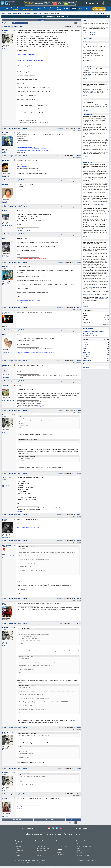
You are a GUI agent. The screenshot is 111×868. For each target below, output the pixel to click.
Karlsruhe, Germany (7, 225)
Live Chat (60, 4)
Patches (80, 844)
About (18, 844)
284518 (79, 794)
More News (86, 307)
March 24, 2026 (87, 67)
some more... (22, 304)
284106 (79, 26)
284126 (79, 262)
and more (85, 147)
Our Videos (20, 511)
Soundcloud (20, 808)
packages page (101, 299)
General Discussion (25, 13)
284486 (79, 768)
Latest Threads (51, 17)
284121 (79, 206)
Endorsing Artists (41, 851)
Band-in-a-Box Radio (43, 848)
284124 (79, 234)
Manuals (80, 848)
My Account (60, 852)
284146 (79, 330)
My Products (60, 855)
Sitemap (19, 855)
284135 (79, 308)
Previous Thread (20, 20)
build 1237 (99, 106)
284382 (79, 728)
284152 (79, 361)
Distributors (19, 851)
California (5, 203)
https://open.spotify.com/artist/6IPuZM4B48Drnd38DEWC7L (32, 149)
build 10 (90, 74)
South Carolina (6, 377)
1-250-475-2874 (70, 2)
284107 (79, 128)
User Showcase (36, 13)
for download (90, 91)
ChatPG (85, 20)
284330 (79, 623)
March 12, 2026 (87, 82)
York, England (6, 257)
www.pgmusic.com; (19, 862)
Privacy (88, 860)
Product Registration (83, 855)
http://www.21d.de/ (21, 229)
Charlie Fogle (59, 768)
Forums (15, 13)
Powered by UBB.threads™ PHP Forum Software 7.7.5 (55, 867)
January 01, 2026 (87, 240)
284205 (79, 473)
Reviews (39, 855)
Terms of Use (81, 860)
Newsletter (83, 828)
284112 (79, 156)
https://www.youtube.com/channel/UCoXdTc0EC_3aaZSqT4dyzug (33, 151)
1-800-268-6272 (61, 2)
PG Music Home (7, 13)
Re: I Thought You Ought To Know (15, 128)
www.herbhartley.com (22, 167)
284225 (79, 515)
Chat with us (71, 834)
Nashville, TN (5, 816)
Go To (25, 23)
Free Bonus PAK (87, 295)
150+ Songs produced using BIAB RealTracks (28, 301)
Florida (4, 48)
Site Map (94, 860)
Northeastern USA (7, 537)
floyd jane (60, 541)
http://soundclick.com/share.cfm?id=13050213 (30, 60)
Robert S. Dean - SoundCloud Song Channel (28, 528)
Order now (85, 156)
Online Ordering (72, 4)
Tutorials (80, 853)
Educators (19, 853)
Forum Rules (60, 17)
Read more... (86, 63)
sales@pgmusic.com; (29, 862)
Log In (106, 13)
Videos (79, 851)
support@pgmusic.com (40, 862)
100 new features (104, 205)
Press (18, 848)
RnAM (61, 728)
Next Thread (63, 20)
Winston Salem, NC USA (8, 400)
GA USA (4, 487)
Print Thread (17, 23)
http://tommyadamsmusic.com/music (27, 54)
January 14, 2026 (87, 163)
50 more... (22, 302)
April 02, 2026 (87, 42)
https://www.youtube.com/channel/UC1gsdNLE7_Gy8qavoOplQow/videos (35, 352)
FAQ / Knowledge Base (84, 846)
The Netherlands (6, 353)
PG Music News (87, 39)
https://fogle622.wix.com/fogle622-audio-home (33, 407)
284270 (79, 599)
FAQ (67, 17)
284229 (79, 541)
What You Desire (28, 231)
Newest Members (88, 328)
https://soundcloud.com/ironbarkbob (26, 147)
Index (42, 20)
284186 (79, 410)
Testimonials (40, 853)
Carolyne (60, 410)
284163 (79, 381)
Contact (18, 846)
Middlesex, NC (6, 177)
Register (98, 13)
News (59, 844)
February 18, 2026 (88, 114)
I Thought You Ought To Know (14, 26)
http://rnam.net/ (21, 354)
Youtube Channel (21, 807)
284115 (79, 180)
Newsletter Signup (62, 846)
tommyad (60, 128)
